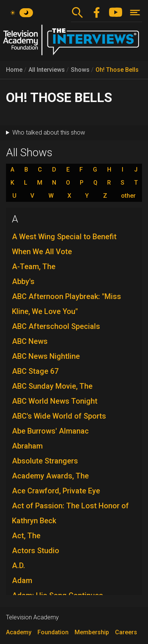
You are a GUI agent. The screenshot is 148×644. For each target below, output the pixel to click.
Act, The (26, 536)
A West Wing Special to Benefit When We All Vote (64, 244)
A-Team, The (34, 266)
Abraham (27, 446)
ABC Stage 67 (35, 371)
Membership (92, 632)
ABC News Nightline (46, 356)
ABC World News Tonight (55, 401)
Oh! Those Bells (117, 70)
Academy (19, 632)
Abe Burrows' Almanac (50, 431)
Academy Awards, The (50, 476)
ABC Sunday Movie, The (52, 386)
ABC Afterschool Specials (56, 326)
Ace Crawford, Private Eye (56, 491)
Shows (80, 70)
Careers (126, 632)
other (128, 196)
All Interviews (47, 70)
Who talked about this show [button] (49, 133)
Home (14, 70)
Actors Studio (36, 551)
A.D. (19, 566)
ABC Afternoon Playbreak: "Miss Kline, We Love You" (67, 304)
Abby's (23, 281)
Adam (22, 580)
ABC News (30, 341)
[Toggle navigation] (135, 13)
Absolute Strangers (45, 461)
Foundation (53, 632)
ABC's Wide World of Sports (59, 416)
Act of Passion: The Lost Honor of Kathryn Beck (70, 513)
